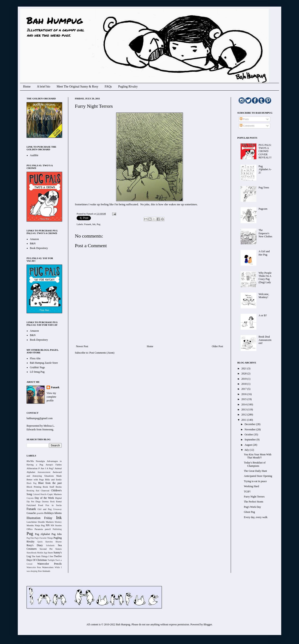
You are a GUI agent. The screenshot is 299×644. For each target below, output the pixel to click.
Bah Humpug (55, 20)
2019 (244, 379)
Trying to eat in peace (255, 481)
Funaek (90, 214)
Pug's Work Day (252, 507)
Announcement (44, 472)
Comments (247, 126)
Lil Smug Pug (37, 372)
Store (50, 553)
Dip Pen (30, 502)
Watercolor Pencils (50, 564)
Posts (244, 119)
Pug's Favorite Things (44, 538)
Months (30, 525)
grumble (40, 513)
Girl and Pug (45, 509)
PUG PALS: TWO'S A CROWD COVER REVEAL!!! (265, 151)
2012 (244, 415)
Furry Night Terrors (254, 497)
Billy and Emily (53, 479)
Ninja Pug (40, 525)
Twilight (51, 560)
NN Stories (56, 525)
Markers (50, 522)
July (247, 450)
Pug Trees (264, 188)
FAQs (108, 87)
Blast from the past (50, 483)
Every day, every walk (256, 517)
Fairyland (31, 505)
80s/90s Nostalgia (36, 461)
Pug (99, 224)
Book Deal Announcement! (265, 340)
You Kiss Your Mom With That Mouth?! (258, 456)
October (249, 435)
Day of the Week (44, 498)
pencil (48, 529)
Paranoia (39, 529)
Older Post (217, 346)
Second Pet (46, 549)
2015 (244, 399)
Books (59, 487)
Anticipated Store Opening (258, 476)
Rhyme (59, 542)
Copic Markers (54, 494)
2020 (244, 374)
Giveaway (57, 509)
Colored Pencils (40, 494)
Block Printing (34, 487)
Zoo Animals (44, 571)
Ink (94, 224)
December (250, 424)
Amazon (34, 239)
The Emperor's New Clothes (265, 233)
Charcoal (45, 490)
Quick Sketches (45, 542)
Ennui (59, 501)
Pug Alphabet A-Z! (265, 169)
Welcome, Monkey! (264, 296)
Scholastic (50, 545)
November (250, 429)
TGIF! (247, 492)
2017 (244, 389)
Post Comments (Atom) (102, 353)
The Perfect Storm (254, 502)
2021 (244, 369)
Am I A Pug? (47, 468)
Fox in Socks (54, 505)
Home (27, 87)
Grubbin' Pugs (37, 367)
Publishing (57, 529)
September (250, 440)
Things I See (47, 556)
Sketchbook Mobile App (37, 553)
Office (30, 529)
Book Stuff (49, 487)
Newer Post (82, 346)
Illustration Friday (40, 518)
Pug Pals (30, 538)
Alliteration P (33, 468)
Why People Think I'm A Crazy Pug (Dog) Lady (265, 278)
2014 (244, 404)
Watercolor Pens (34, 567)
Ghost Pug (249, 512)
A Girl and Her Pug (264, 253)
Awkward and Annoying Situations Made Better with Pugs (44, 476)
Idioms (58, 513)
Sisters (59, 549)
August (249, 445)
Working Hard (251, 486)
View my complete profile (51, 397)
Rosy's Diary (35, 545)
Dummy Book (48, 502)
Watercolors (48, 567)
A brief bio (44, 87)
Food (41, 505)
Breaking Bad (33, 491)
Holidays (49, 513)
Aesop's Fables (54, 465)
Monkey (58, 522)
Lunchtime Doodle (36, 522)
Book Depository (39, 248)
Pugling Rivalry (128, 87)
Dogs (38, 501)
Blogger (208, 624)
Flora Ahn (35, 358)
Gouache (31, 513)
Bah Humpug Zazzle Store (44, 363)
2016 (244, 394)
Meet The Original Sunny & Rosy (77, 87)
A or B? (263, 315)
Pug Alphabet (42, 534)
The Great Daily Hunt (255, 471)
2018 (244, 384)
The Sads (36, 556)
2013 (244, 410)
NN (48, 525)
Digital (58, 498)
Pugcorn (263, 209)
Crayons (30, 498)
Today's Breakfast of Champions (255, 464)
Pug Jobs (57, 534)
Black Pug (32, 483)
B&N (33, 243)
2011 (244, 420)
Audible (34, 155)
